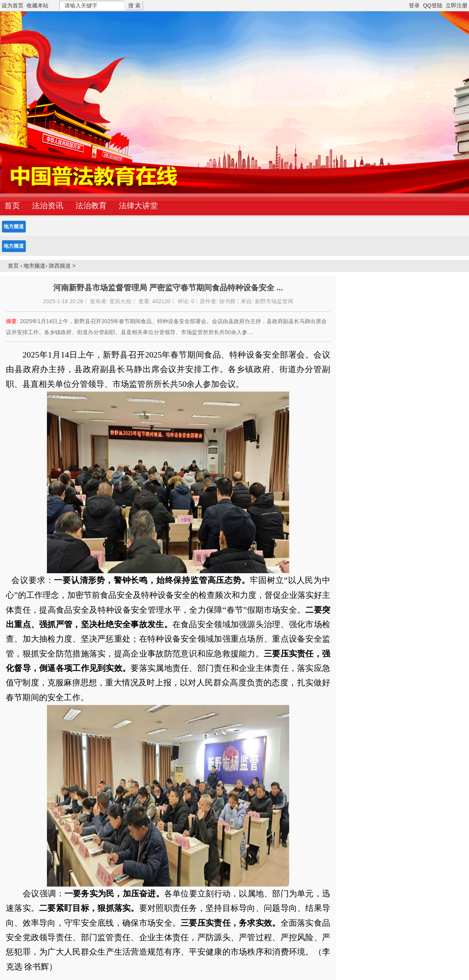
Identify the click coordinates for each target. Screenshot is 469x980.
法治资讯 (48, 206)
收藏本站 (38, 5)
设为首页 (13, 5)
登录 (414, 5)
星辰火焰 (120, 301)
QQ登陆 (433, 5)
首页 (13, 266)
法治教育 (91, 206)
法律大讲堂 (138, 206)
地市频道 (34, 266)
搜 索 (134, 5)
